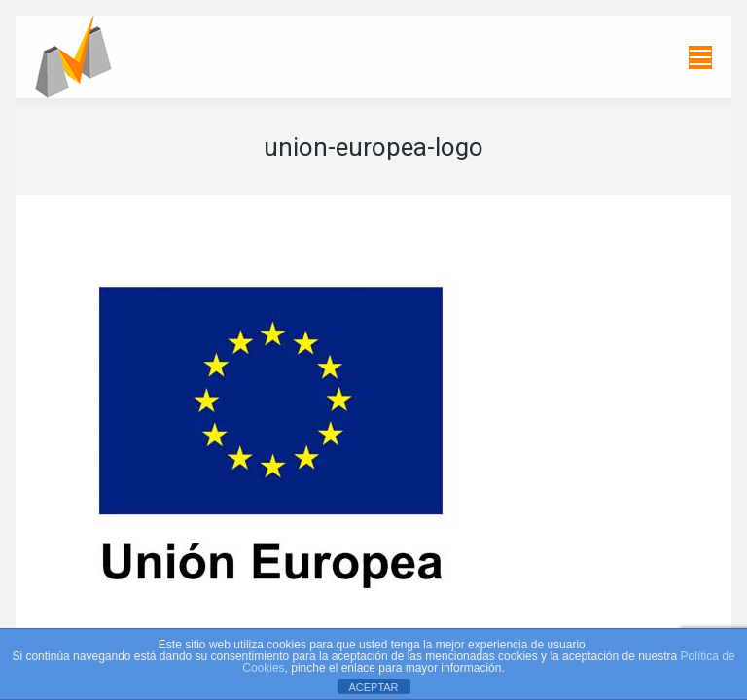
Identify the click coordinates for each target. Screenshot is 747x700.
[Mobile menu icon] (700, 57)
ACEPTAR (373, 687)
